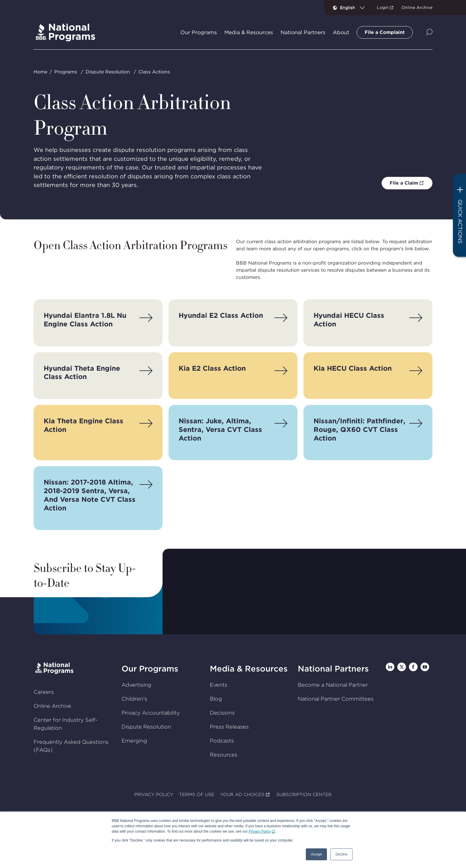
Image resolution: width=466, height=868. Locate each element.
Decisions (222, 713)
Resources (224, 755)
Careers (44, 692)
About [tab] (341, 32)
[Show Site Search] (429, 33)
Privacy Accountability (151, 713)
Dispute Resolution (108, 72)
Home (40, 72)
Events (219, 685)
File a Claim (404, 183)
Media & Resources (249, 669)
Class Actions (154, 72)
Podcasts (222, 741)
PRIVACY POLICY (154, 795)
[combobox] (355, 7)
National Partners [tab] (303, 32)
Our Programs (150, 669)
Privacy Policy (260, 831)
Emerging (134, 741)
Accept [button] (316, 854)
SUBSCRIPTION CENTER (304, 795)
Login (383, 7)
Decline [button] (341, 854)
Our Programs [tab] (199, 32)
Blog (216, 699)
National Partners (333, 669)
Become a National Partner (333, 685)
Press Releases (229, 727)
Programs (66, 72)
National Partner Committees (336, 699)
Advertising (136, 685)
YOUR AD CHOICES (242, 795)
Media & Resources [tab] (249, 32)
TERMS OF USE (197, 795)
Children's (134, 699)
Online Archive (417, 7)
